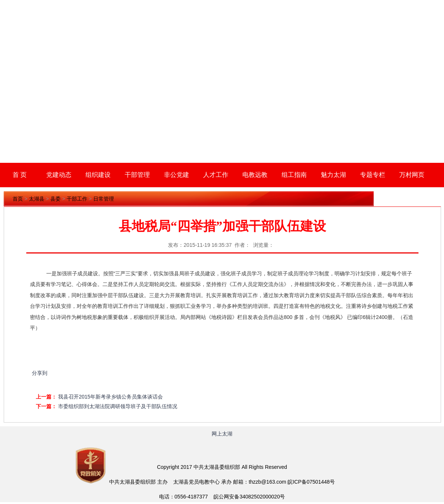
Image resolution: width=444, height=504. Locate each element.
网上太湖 (222, 434)
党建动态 (59, 175)
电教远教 (255, 175)
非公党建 (176, 175)
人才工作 (216, 175)
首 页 (20, 175)
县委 (55, 199)
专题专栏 (373, 175)
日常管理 (104, 199)
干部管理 (137, 175)
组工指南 (294, 175)
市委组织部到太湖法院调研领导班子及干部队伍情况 (118, 406)
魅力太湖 (333, 175)
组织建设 (98, 175)
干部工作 (77, 199)
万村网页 (412, 175)
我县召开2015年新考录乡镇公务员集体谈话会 (110, 397)
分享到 (40, 373)
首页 (18, 199)
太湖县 (37, 199)
